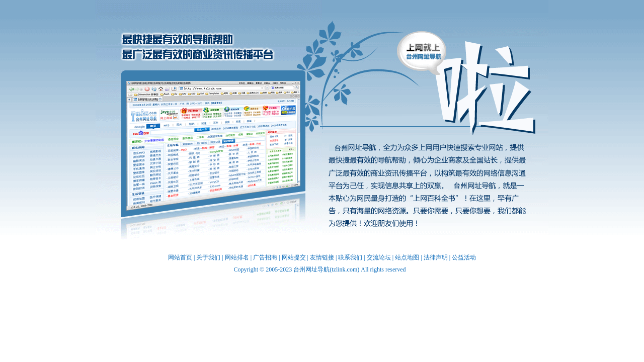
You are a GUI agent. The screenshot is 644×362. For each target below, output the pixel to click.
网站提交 (294, 257)
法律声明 (436, 257)
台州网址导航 (213, 144)
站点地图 (407, 257)
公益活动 (464, 257)
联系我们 (350, 257)
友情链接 (322, 257)
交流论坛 (379, 257)
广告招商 (265, 257)
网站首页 (180, 257)
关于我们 (208, 257)
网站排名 (237, 257)
